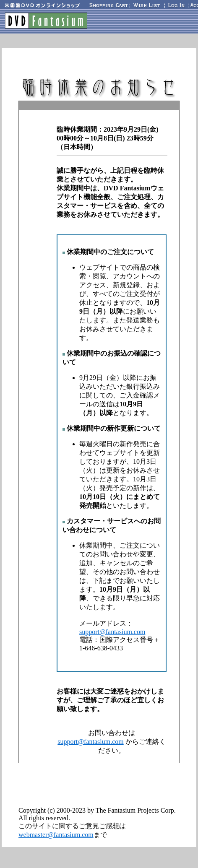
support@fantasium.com (112, 632)
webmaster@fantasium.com (56, 835)
